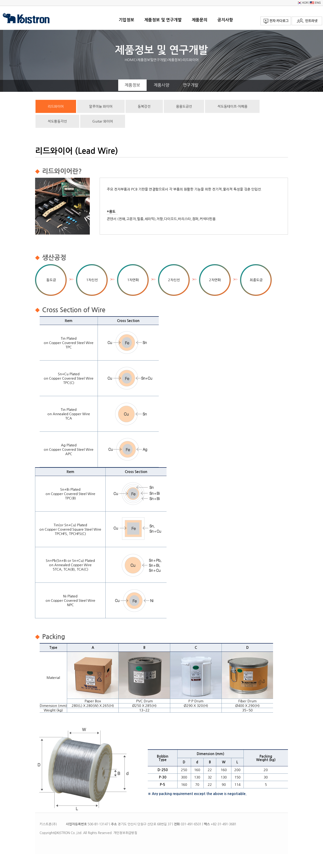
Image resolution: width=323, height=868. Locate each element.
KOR (303, 3)
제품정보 (132, 85)
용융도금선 (184, 106)
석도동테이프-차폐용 (232, 106)
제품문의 (200, 20)
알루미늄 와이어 (101, 106)
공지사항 (225, 20)
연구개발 (191, 85)
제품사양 (161, 85)
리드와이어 (56, 106)
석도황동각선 (57, 121)
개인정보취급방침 (125, 833)
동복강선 (144, 106)
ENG (315, 3)
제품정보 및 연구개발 (163, 20)
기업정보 (126, 20)
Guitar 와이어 (103, 121)
